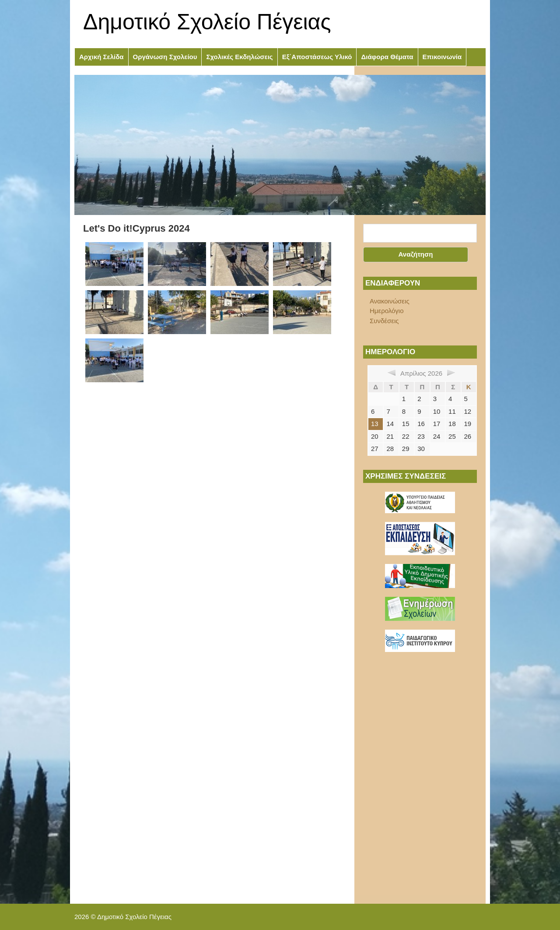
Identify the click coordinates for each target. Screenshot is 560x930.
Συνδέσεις (384, 321)
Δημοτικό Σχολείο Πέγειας (207, 22)
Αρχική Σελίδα (101, 57)
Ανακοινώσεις (390, 301)
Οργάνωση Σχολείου (165, 57)
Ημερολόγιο (387, 311)
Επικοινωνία (442, 57)
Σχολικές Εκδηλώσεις (239, 57)
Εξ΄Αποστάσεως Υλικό (317, 57)
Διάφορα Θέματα (387, 57)
